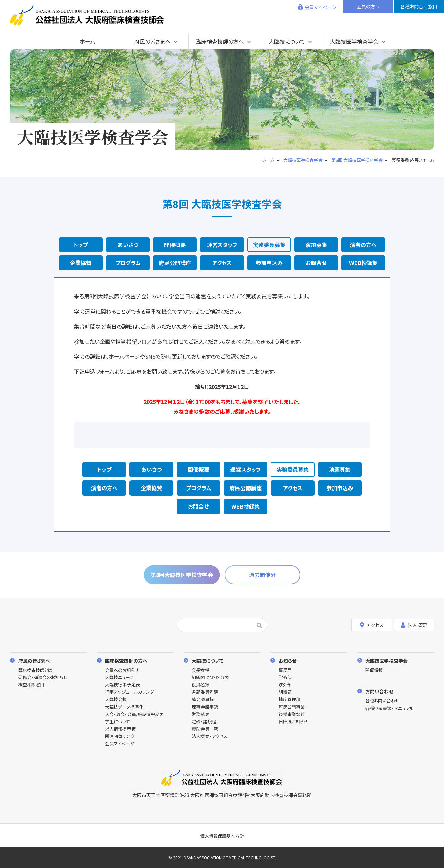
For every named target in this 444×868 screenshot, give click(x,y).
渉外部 (285, 685)
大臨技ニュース (119, 677)
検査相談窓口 (31, 685)
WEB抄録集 (363, 263)
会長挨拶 (200, 670)
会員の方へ (368, 6)
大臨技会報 (116, 700)
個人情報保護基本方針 (222, 836)
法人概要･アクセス (210, 737)
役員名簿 (200, 685)
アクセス (222, 263)
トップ (81, 245)
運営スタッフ (222, 245)
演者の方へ (363, 245)
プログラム (128, 263)
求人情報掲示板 (120, 729)
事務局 (285, 670)
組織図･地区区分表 (210, 677)
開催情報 (374, 670)
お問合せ (316, 263)
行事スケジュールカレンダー (132, 692)
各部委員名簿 (205, 692)
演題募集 (316, 245)
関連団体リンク (120, 737)
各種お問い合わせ (382, 701)
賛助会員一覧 (205, 729)
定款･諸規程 (204, 722)
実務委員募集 (269, 245)
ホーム (87, 41)
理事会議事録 (205, 707)
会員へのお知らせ (122, 670)
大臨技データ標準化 (124, 707)
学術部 (285, 677)
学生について (118, 722)
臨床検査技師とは (35, 670)
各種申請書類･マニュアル (390, 708)
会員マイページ (321, 7)
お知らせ (287, 661)
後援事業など (291, 714)
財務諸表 (200, 714)
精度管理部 (289, 700)
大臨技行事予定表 (122, 685)
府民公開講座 (175, 263)
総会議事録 (203, 700)
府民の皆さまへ (152, 41)
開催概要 (175, 245)
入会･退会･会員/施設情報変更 (134, 714)
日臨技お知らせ (293, 722)
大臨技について (287, 41)
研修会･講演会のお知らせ (43, 677)
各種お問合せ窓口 (419, 6)
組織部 (285, 692)
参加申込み (269, 263)
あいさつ (128, 245)
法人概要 (414, 625)
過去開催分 (262, 575)
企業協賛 (81, 263)
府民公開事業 (292, 707)
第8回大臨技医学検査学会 (182, 575)
